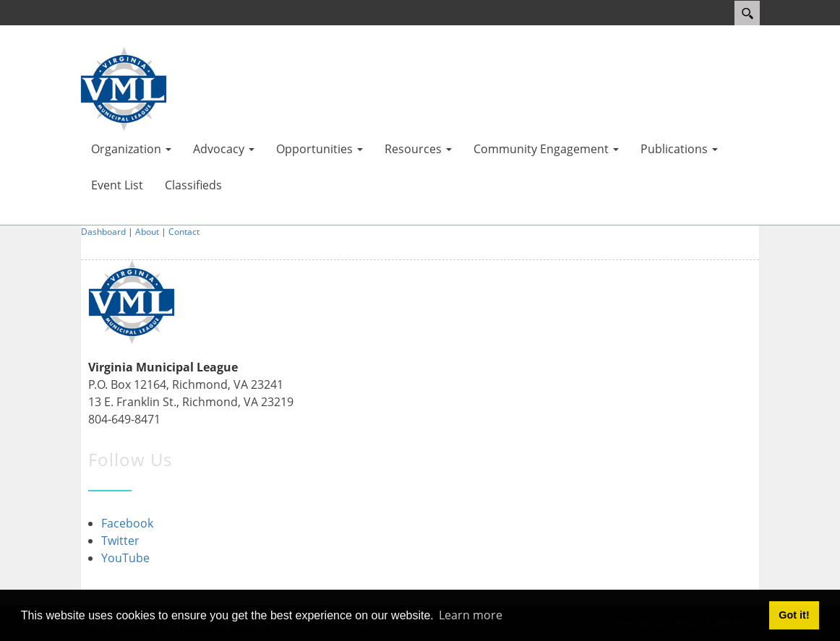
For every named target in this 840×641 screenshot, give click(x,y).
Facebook (127, 523)
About (147, 232)
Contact (184, 232)
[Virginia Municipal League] (124, 87)
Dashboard (103, 232)
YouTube (125, 558)
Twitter (120, 541)
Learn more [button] (471, 615)
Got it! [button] (794, 615)
